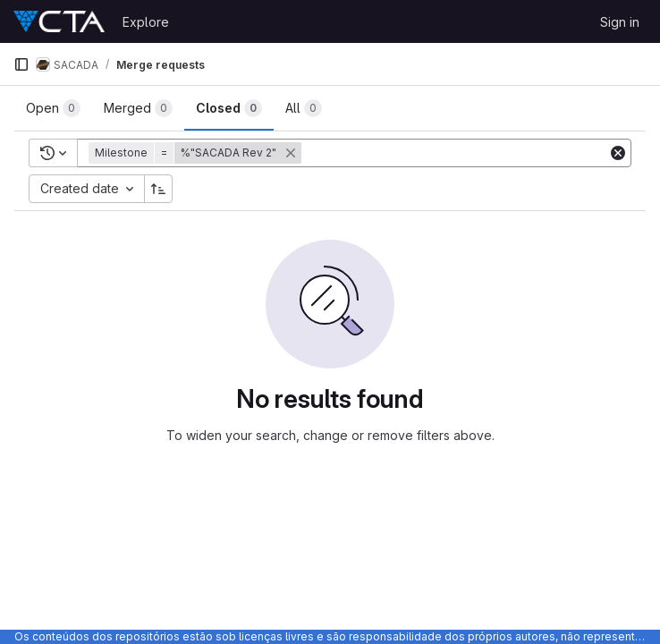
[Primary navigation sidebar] (21, 64)
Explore (146, 22)
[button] (197, 153)
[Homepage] (59, 21)
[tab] (53, 108)
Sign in (620, 22)
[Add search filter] (456, 153)
